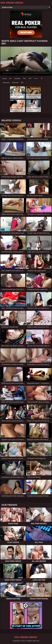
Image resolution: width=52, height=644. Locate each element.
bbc (22, 82)
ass (10, 78)
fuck (25, 78)
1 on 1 (36, 78)
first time (15, 82)
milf (30, 78)
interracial (6, 82)
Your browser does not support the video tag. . (26, 61)
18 (42, 78)
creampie (17, 78)
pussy (5, 78)
